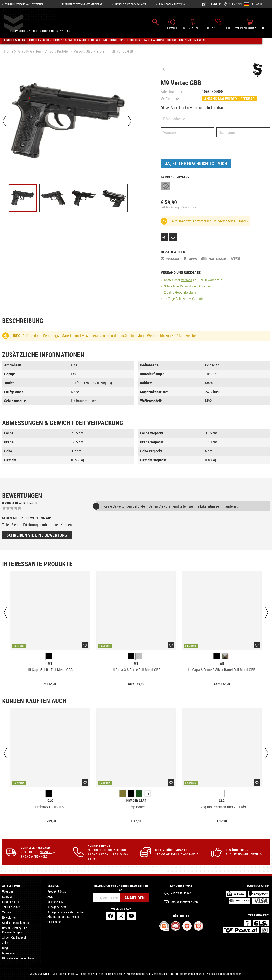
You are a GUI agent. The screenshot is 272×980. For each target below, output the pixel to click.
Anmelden (134, 898)
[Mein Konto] (192, 25)
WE (50, 664)
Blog (5, 948)
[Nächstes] (130, 121)
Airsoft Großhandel (14, 937)
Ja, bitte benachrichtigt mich (196, 163)
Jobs (5, 943)
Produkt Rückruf (57, 891)
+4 (147, 794)
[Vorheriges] (4, 121)
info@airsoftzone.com (185, 902)
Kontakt (7, 897)
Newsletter (9, 917)
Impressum (9, 953)
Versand (187, 280)
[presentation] (193, 149)
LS (163, 70)
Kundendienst (11, 902)
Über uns (8, 891)
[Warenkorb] (250, 25)
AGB (50, 897)
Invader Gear (136, 801)
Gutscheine (54, 922)
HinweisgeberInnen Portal (19, 958)
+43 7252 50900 (181, 893)
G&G (50, 801)
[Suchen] (156, 25)
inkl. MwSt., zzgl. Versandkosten (179, 207)
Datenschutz (55, 902)
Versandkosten (161, 974)
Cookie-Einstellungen (16, 923)
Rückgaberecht (57, 907)
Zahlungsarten (11, 907)
